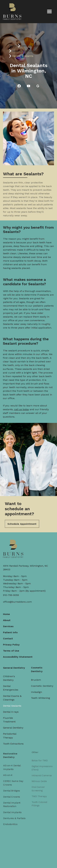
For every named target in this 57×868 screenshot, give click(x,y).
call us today (22, 404)
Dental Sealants (12, 702)
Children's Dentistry (9, 676)
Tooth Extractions (13, 738)
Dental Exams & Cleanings (12, 694)
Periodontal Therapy (10, 730)
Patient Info (11, 631)
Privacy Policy (12, 643)
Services (26, 46)
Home (13, 46)
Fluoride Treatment (10, 715)
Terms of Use (11, 649)
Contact (8, 637)
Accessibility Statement (18, 655)
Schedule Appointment (22, 520)
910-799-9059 (11, 595)
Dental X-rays (11, 708)
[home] (12, 12)
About (7, 619)
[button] (49, 12)
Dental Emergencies (11, 685)
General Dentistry (24, 51)
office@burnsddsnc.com (17, 602)
